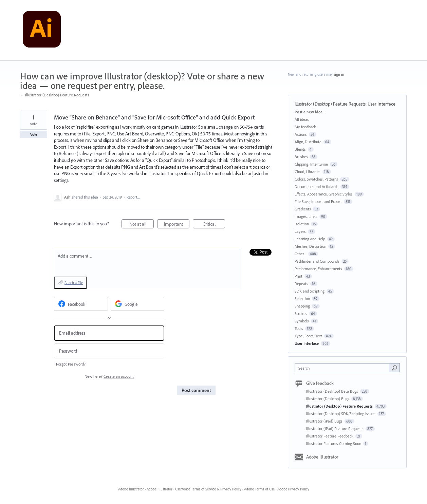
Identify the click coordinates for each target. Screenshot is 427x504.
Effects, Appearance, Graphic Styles (324, 194)
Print (299, 276)
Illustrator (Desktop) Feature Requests (330, 104)
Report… (133, 197)
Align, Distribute (308, 142)
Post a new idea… (310, 112)
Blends (300, 149)
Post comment (196, 390)
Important (177, 225)
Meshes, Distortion (310, 246)
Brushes (301, 157)
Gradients (303, 209)
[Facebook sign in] (81, 304)
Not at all (142, 225)
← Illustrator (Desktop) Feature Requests (55, 95)
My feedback (305, 127)
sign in (339, 74)
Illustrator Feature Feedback (330, 436)
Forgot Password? (71, 364)
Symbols (302, 321)
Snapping (302, 306)
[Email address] (109, 333)
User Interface (382, 104)
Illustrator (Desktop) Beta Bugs (333, 391)
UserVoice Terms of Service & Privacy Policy (208, 489)
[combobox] (344, 368)
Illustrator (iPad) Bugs (325, 421)
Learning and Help (310, 239)
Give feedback (320, 383)
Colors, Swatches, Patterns (316, 179)
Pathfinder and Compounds (317, 261)
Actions (301, 134)
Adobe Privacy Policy (293, 489)
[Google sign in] (138, 304)
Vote (34, 134)
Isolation (302, 224)
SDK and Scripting (310, 291)
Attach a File (74, 283)
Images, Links (306, 216)
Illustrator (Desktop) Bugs (328, 399)
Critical (214, 225)
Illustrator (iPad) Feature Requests (335, 428)
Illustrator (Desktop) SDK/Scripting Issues (341, 414)
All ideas (302, 119)
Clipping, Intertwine (311, 164)
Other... (300, 254)
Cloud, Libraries (308, 172)
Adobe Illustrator (322, 457)
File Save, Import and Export (318, 201)
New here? (109, 376)
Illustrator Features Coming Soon (334, 443)
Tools (299, 328)
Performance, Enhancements (318, 269)
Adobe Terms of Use (259, 489)
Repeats (301, 284)
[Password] (109, 351)
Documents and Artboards (317, 186)
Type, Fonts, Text (308, 336)
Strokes (301, 313)
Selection (302, 298)
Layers (300, 231)
